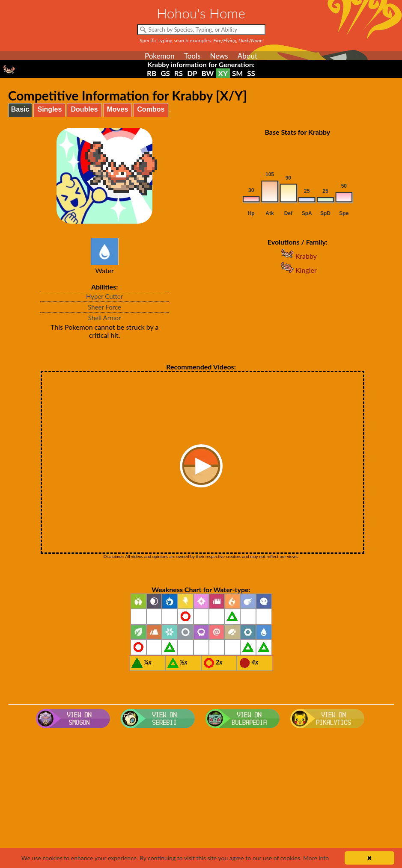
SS (251, 73)
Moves (118, 109)
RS (179, 73)
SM (237, 73)
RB (152, 73)
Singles (49, 109)
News (219, 56)
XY (223, 73)
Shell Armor (105, 318)
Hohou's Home (201, 13)
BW (208, 73)
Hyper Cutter (104, 296)
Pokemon (160, 56)
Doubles (84, 109)
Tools (192, 56)
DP (192, 73)
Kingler (298, 270)
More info (316, 858)
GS (165, 73)
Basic (20, 109)
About (247, 56)
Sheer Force (104, 307)
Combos (151, 109)
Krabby (298, 256)
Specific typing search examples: (201, 40)
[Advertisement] (201, 800)
